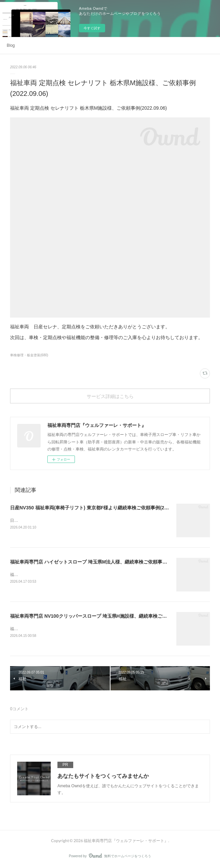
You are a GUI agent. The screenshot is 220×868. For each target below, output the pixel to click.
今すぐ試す (92, 28)
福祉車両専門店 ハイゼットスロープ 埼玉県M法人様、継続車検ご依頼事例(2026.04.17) (102, 562)
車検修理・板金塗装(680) (29, 355)
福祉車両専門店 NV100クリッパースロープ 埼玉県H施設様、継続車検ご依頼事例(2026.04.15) (109, 616)
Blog (11, 45)
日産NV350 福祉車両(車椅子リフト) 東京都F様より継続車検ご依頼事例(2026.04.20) (98, 508)
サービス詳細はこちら (110, 396)
